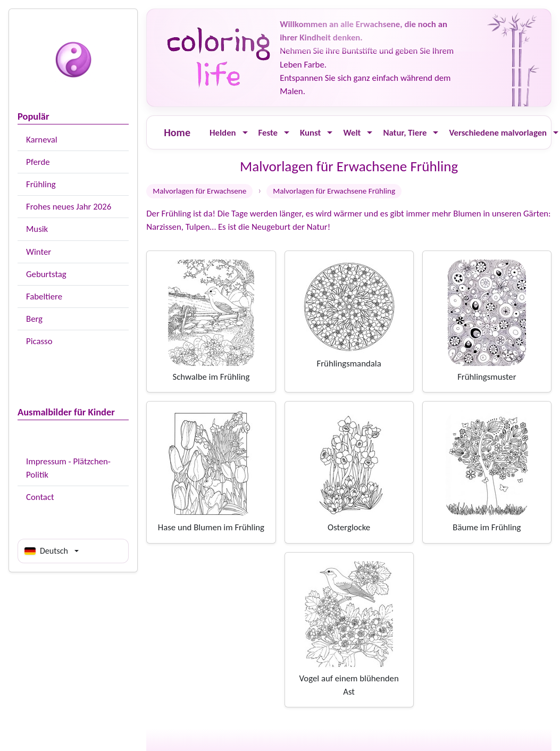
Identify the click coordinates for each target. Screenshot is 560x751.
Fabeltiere (44, 297)
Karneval (42, 140)
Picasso (39, 341)
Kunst (310, 133)
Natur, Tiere (405, 133)
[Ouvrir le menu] (245, 133)
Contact (40, 497)
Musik (37, 229)
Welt (352, 133)
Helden (223, 133)
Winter (39, 252)
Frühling (41, 184)
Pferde (38, 162)
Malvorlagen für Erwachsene (199, 191)
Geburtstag (46, 274)
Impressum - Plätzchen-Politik (68, 468)
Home (177, 132)
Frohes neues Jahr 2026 (69, 207)
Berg (34, 319)
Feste (268, 133)
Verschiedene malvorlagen (498, 133)
